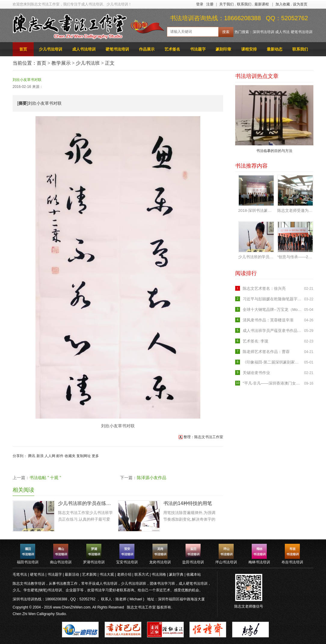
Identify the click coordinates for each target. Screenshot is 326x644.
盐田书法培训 (193, 562)
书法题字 (198, 49)
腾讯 (32, 456)
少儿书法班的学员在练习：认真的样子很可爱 (86, 503)
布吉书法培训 (292, 562)
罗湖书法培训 (94, 562)
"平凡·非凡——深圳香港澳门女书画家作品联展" (273, 383)
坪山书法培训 (226, 562)
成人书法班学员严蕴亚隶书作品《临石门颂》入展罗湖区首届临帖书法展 (273, 331)
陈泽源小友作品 (152, 478)
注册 (210, 4)
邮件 (60, 456)
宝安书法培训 (127, 562)
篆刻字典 (176, 574)
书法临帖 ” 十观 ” (45, 478)
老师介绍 (124, 574)
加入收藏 (283, 4)
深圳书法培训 (263, 32)
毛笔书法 (20, 574)
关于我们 (226, 4)
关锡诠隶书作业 (256, 373)
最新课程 (262, 4)
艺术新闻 (89, 574)
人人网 (50, 456)
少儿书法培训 (51, 49)
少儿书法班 (88, 63)
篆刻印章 (223, 49)
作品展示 (147, 49)
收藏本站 (194, 574)
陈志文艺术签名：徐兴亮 (264, 288)
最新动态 (275, 49)
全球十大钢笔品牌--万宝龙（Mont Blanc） (273, 310)
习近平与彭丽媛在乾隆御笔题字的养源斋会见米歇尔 (273, 299)
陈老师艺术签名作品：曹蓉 (266, 352)
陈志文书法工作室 (141, 607)
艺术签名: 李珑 (255, 341)
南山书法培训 (61, 562)
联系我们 (244, 4)
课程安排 (249, 49)
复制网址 (84, 456)
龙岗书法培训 (160, 562)
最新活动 (72, 574)
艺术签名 (172, 49)
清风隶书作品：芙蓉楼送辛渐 (268, 320)
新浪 (40, 456)
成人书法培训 (84, 49)
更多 (95, 456)
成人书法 (282, 32)
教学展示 (61, 63)
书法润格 (159, 574)
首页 (23, 49)
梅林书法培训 (259, 562)
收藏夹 (70, 456)
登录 (200, 4)
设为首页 (300, 4)
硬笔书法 (37, 574)
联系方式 (142, 574)
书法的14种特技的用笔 (188, 503)
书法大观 (107, 574)
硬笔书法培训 (302, 32)
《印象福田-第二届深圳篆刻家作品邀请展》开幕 (273, 362)
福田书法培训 (28, 562)
